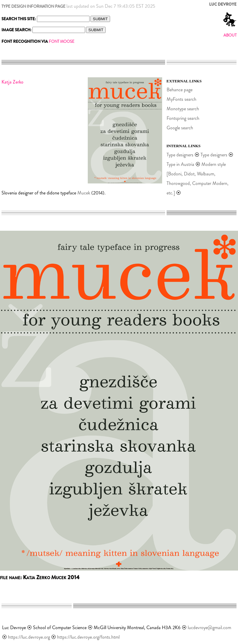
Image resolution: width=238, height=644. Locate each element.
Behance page (180, 90)
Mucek (84, 193)
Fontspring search (183, 118)
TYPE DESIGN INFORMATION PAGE (33, 6)
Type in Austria (180, 164)
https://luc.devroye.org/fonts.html (88, 637)
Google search (180, 128)
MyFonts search (181, 99)
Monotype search (183, 109)
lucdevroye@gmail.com (209, 627)
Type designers (180, 155)
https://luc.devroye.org (29, 637)
